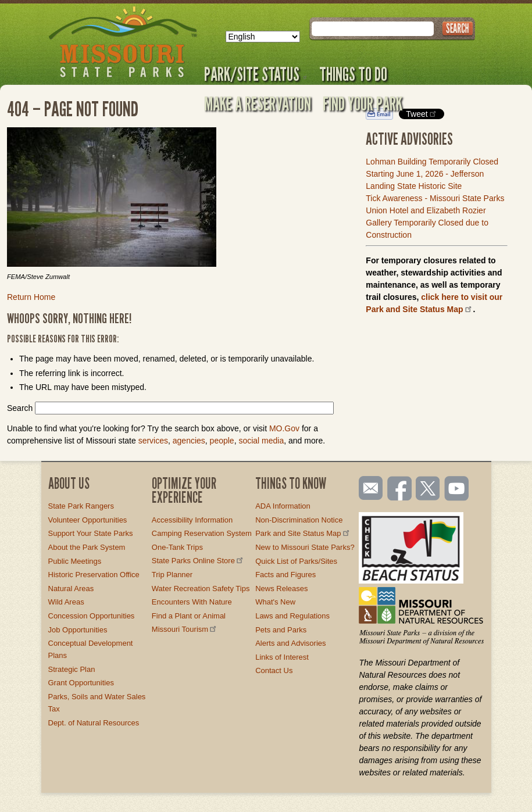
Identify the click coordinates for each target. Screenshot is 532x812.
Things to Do (353, 74)
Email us (368, 488)
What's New (275, 602)
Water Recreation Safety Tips (201, 589)
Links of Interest (282, 657)
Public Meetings (75, 561)
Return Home (31, 297)
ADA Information (283, 506)
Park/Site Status (256, 74)
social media (261, 441)
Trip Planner (172, 575)
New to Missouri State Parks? (305, 547)
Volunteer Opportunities (88, 520)
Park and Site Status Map (303, 533)
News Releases (281, 589)
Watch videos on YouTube (457, 489)
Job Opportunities (78, 630)
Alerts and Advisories (290, 643)
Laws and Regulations (292, 616)
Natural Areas (71, 589)
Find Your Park (363, 103)
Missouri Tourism (185, 629)
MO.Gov (284, 428)
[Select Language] (263, 37)
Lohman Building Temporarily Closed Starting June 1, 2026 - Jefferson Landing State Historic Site (432, 174)
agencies (189, 441)
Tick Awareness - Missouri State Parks (435, 198)
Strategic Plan (72, 669)
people (222, 441)
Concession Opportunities (92, 616)
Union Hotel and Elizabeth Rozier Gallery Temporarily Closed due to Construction (427, 223)
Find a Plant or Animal (189, 616)
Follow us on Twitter (427, 489)
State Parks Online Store (198, 561)
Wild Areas (66, 602)
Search (20, 408)
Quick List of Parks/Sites (296, 561)
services (153, 441)
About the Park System (87, 547)
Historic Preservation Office (94, 575)
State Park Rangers (81, 506)
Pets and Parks (281, 630)
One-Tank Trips (177, 547)
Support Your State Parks (91, 533)
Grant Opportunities (81, 683)
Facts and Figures (285, 575)
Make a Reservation (258, 103)
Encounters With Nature (192, 602)
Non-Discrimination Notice (299, 520)
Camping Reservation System (202, 533)
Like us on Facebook (400, 489)
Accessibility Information (192, 520)
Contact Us (274, 670)
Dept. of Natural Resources (94, 723)
